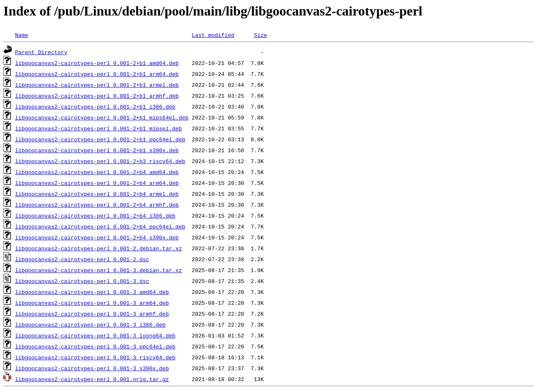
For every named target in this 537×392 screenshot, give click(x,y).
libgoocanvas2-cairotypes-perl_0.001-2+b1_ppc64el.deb (100, 139)
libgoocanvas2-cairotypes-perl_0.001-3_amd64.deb (92, 292)
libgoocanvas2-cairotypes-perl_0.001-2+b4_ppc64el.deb (100, 226)
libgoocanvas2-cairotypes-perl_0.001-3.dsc (82, 281)
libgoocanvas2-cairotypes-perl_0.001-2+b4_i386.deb (95, 215)
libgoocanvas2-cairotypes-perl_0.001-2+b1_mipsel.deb (99, 128)
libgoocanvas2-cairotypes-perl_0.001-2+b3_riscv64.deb (100, 161)
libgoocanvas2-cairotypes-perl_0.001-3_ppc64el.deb (95, 346)
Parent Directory (41, 52)
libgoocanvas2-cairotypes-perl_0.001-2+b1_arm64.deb (97, 74)
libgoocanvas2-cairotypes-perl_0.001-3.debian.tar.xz (99, 270)
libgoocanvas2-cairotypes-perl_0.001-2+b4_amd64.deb (97, 172)
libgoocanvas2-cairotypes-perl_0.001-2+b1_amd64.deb (97, 63)
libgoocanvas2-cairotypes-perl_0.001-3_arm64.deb (92, 303)
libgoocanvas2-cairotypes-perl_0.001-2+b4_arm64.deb (97, 183)
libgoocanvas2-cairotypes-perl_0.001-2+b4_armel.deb (97, 194)
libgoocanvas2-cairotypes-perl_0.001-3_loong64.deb (95, 335)
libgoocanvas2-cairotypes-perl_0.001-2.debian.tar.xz (99, 248)
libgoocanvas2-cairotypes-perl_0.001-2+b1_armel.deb (97, 85)
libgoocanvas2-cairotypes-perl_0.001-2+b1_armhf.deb (97, 96)
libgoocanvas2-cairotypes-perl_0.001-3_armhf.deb (92, 314)
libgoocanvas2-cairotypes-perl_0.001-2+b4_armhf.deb (97, 205)
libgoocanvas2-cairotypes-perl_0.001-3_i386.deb (90, 325)
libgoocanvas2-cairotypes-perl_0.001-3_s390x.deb (92, 368)
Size (260, 35)
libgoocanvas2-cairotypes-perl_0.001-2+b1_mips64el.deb (102, 117)
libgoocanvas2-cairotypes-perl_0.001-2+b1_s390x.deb (97, 150)
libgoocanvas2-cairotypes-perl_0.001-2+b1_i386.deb (95, 106)
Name (22, 35)
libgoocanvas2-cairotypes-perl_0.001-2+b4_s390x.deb (97, 237)
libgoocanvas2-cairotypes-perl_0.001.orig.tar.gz (92, 379)
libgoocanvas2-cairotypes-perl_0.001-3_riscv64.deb (95, 357)
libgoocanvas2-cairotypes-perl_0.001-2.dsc (82, 259)
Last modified (213, 35)
